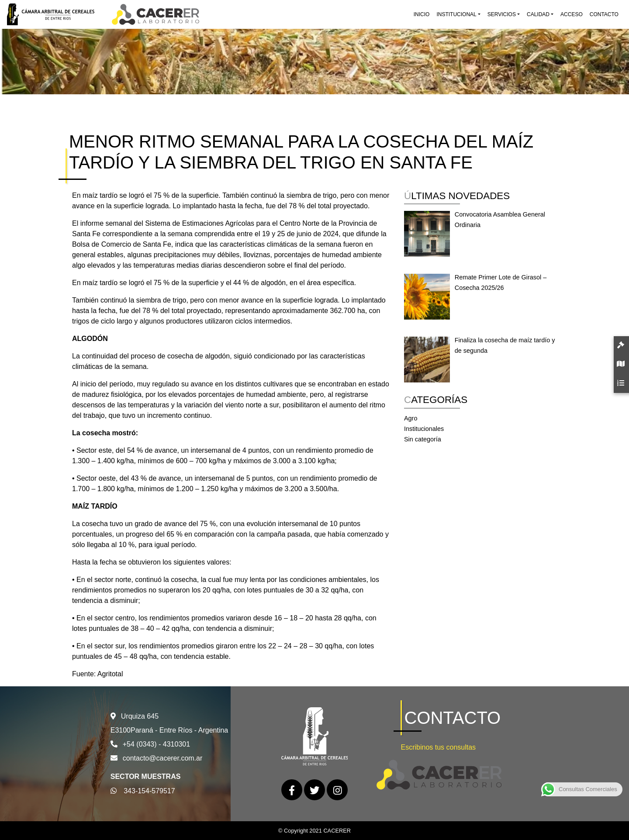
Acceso (572, 14)
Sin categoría (423, 439)
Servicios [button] (502, 14)
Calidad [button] (538, 14)
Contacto (604, 14)
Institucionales (424, 429)
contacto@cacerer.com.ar (163, 758)
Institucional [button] (456, 14)
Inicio (422, 14)
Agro (411, 418)
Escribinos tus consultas (438, 747)
